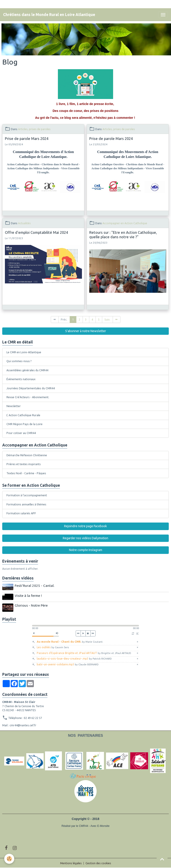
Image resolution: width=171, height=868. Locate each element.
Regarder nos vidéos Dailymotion (85, 538)
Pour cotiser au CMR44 (21, 433)
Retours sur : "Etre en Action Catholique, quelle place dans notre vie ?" (123, 235)
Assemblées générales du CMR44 (27, 370)
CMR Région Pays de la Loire (24, 424)
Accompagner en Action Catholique (125, 223)
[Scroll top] (162, 859)
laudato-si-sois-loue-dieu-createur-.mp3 (74, 658)
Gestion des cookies (98, 863)
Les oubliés (53, 647)
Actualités (24, 223)
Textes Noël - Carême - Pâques (26, 473)
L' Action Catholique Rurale (23, 415)
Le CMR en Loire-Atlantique (24, 352)
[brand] (49, 15)
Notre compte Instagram (86, 550)
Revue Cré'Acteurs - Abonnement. (28, 397)
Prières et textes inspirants (24, 464)
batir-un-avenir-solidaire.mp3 (68, 664)
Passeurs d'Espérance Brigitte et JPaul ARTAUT (84, 652)
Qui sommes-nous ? (19, 361)
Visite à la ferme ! (28, 595)
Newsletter (14, 406)
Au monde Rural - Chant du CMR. (70, 641)
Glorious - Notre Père (31, 605)
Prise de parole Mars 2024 (27, 138)
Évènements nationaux (21, 379)
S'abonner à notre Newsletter (86, 331)
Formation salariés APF (21, 513)
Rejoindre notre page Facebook (85, 526)
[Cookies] (9, 859)
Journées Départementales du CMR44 (31, 388)
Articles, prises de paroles (34, 129)
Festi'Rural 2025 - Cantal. (35, 586)
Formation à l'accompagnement (27, 495)
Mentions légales (71, 863)
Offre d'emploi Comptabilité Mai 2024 (36, 232)
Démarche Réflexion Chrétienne (27, 455)
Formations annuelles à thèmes (26, 504)
